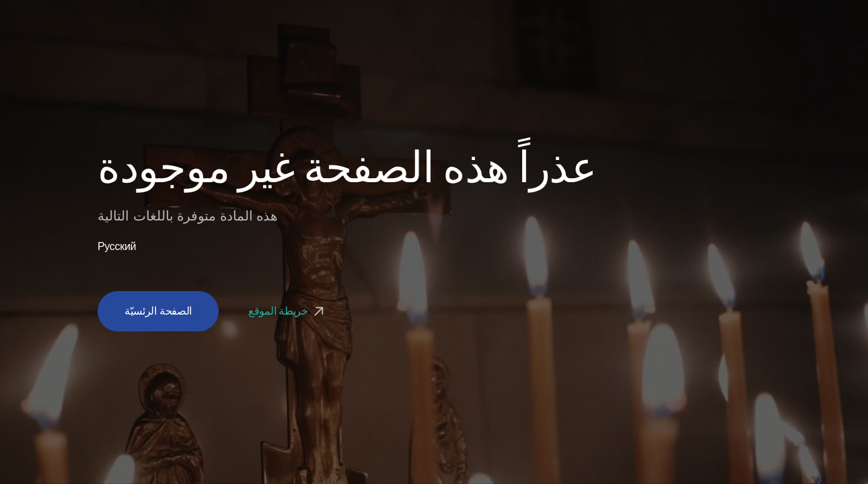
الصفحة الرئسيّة (158, 311)
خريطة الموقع (288, 311)
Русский (117, 247)
